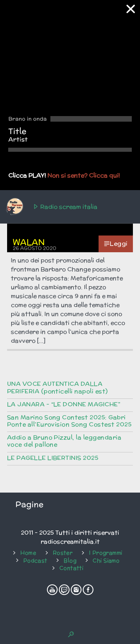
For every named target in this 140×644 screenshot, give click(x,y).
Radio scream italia (51, 207)
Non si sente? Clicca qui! (84, 175)
